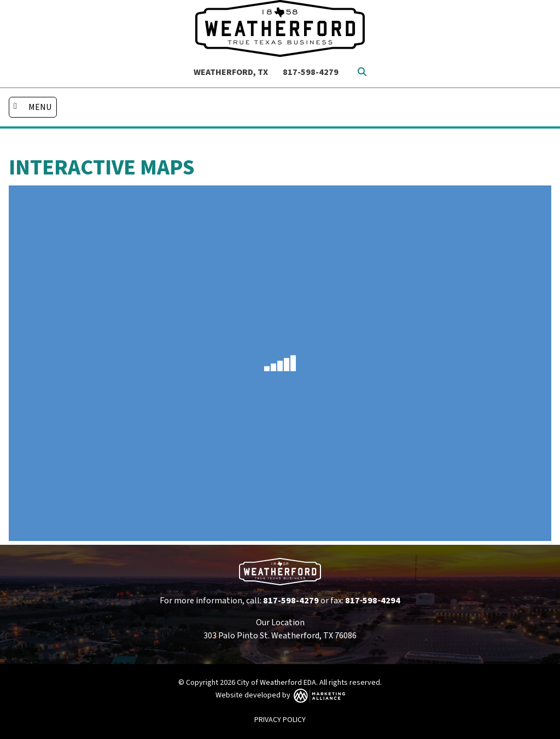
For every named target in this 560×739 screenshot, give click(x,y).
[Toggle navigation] (33, 107)
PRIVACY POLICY (280, 720)
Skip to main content (0, 9)
